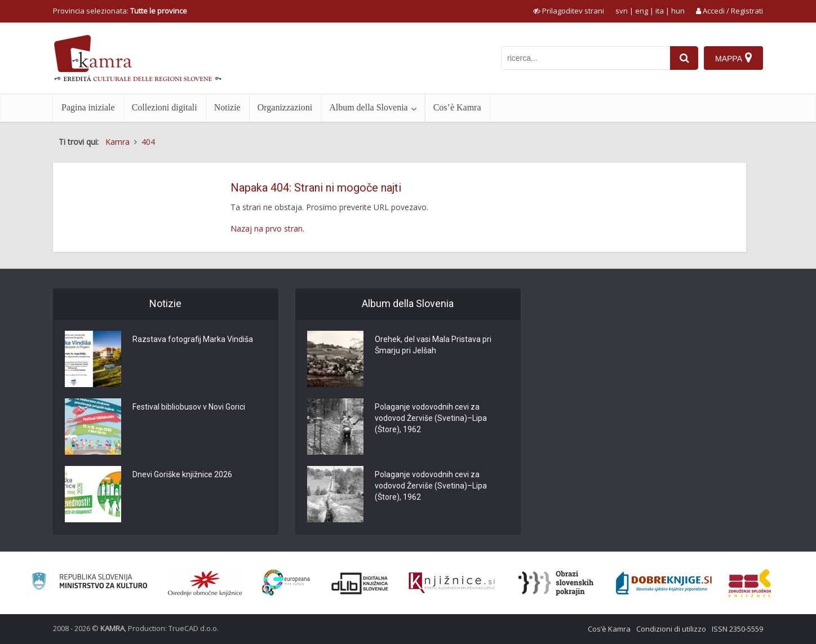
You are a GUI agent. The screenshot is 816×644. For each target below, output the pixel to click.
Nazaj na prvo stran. (267, 228)
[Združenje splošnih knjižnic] (750, 583)
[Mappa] (733, 58)
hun (678, 11)
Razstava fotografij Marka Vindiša (193, 339)
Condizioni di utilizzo (671, 629)
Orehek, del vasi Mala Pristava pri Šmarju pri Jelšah (433, 345)
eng (642, 11)
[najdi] (684, 58)
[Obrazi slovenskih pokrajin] (556, 583)
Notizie (227, 107)
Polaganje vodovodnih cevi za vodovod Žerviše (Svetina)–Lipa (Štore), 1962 (431, 418)
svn (622, 11)
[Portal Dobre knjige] (664, 583)
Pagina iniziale (88, 107)
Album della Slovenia (369, 107)
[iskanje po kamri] (586, 58)
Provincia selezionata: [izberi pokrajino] (120, 11)
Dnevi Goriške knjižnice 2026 (182, 474)
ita (660, 11)
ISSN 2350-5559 (737, 629)
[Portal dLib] (360, 583)
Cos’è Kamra (457, 107)
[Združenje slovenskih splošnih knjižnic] (452, 583)
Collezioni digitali (165, 107)
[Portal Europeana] (286, 583)
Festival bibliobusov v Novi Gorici (189, 407)
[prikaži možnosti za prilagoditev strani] (569, 11)
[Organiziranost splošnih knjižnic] (205, 583)
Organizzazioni (285, 107)
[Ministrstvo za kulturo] (89, 583)
